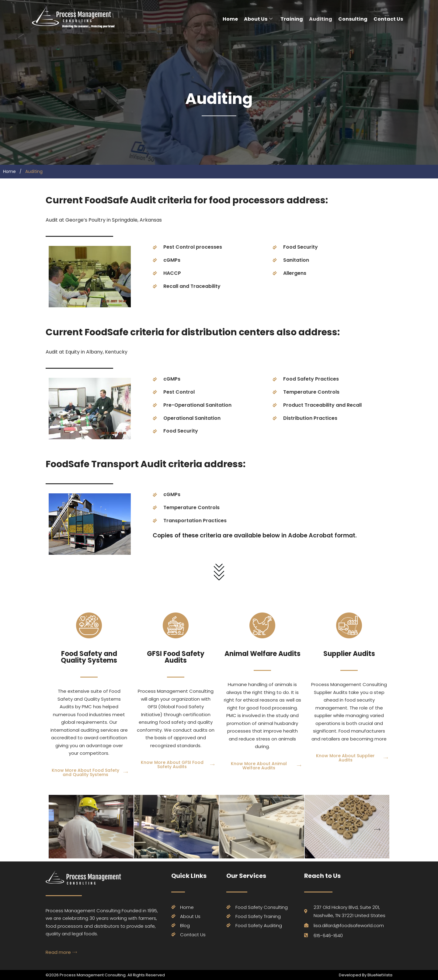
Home (230, 19)
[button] (377, 830)
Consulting (353, 19)
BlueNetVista (379, 975)
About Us (258, 19)
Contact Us (388, 19)
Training (292, 19)
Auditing (321, 19)
